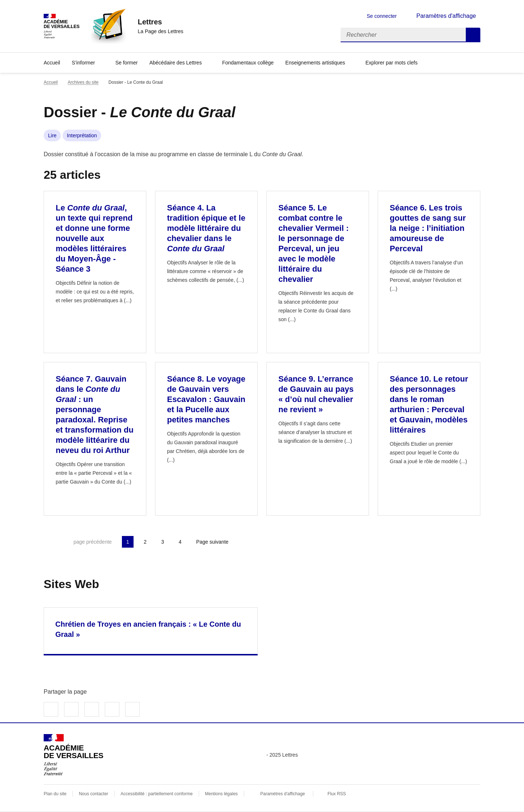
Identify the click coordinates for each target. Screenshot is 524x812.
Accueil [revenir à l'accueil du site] (51, 82)
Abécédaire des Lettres (175, 63)
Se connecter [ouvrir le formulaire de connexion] (382, 16)
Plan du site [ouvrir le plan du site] (55, 794)
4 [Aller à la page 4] (180, 542)
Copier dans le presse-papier (132, 709)
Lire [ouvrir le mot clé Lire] (52, 135)
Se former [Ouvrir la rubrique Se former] (126, 63)
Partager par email (112, 709)
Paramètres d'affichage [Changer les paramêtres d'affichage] (446, 16)
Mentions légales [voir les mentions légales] (221, 794)
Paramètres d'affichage (283, 794)
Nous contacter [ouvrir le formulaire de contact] (94, 794)
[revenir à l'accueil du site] (160, 22)
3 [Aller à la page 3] (163, 542)
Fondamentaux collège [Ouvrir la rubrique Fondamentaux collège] (248, 63)
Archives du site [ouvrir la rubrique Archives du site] (83, 82)
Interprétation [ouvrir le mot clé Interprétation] (82, 135)
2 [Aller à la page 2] (145, 542)
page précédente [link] (93, 542)
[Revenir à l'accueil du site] (74, 755)
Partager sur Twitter (71, 709)
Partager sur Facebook (51, 709)
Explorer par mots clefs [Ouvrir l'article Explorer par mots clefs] (391, 63)
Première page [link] (49, 542)
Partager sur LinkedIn (92, 709)
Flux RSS (337, 794)
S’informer (83, 63)
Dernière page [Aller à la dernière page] (253, 542)
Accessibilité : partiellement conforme (156, 794)
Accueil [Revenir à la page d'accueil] (52, 63)
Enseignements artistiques (315, 63)
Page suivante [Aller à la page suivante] (212, 542)
